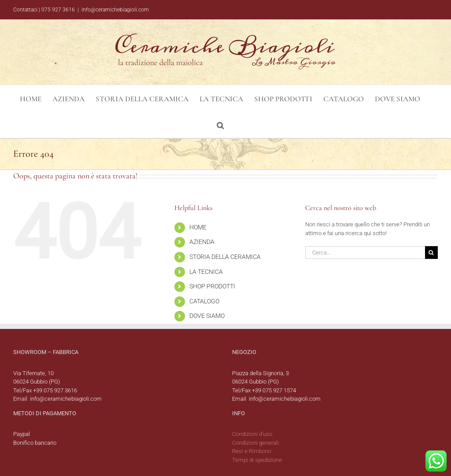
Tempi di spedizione (257, 460)
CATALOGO (204, 301)
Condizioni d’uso (252, 434)
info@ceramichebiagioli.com (115, 10)
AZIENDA (202, 242)
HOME (198, 227)
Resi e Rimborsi (252, 451)
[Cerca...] (365, 253)
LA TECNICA (206, 272)
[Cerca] (431, 253)
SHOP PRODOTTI (212, 286)
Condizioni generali (255, 443)
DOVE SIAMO (207, 316)
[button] (220, 125)
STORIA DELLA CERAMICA (225, 257)
